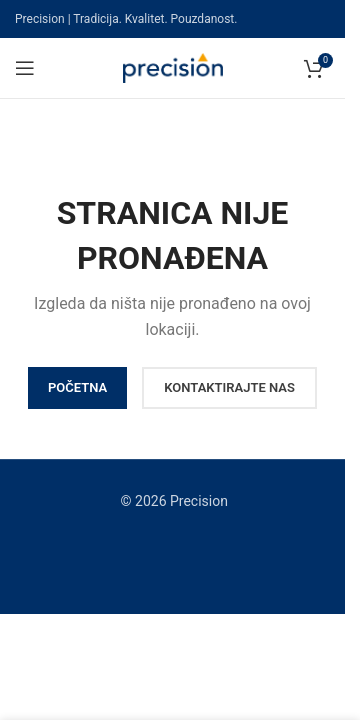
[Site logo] (173, 67)
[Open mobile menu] (25, 68)
